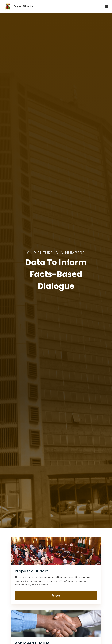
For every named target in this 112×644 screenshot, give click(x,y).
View (56, 596)
